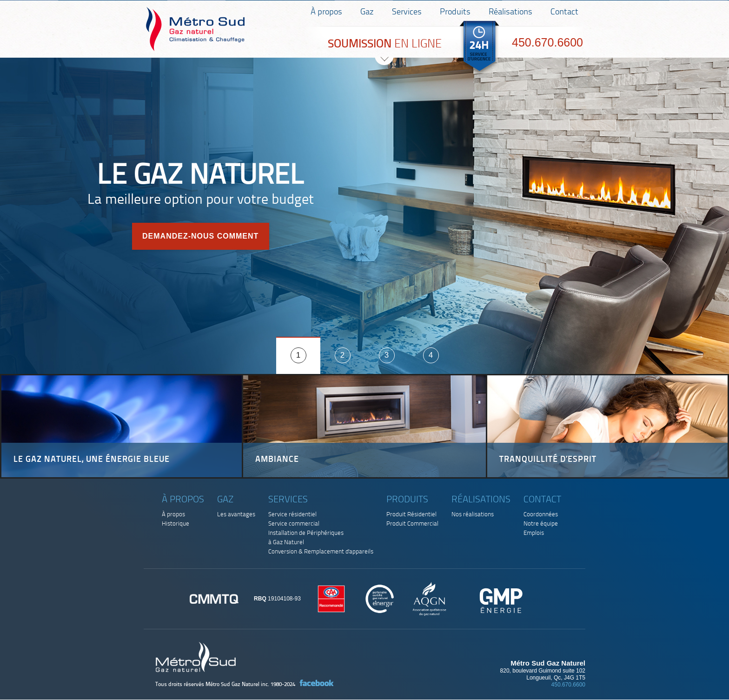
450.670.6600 (547, 42)
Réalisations (510, 12)
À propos (326, 12)
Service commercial (294, 524)
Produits (455, 12)
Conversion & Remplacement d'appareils (321, 552)
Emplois (534, 533)
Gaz (367, 12)
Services (407, 12)
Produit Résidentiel (411, 515)
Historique (176, 524)
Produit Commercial (412, 524)
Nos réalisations (473, 515)
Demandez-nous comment (200, 236)
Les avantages (236, 515)
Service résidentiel (292, 515)
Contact (564, 12)
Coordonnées (541, 515)
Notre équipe (541, 524)
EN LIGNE (385, 44)
